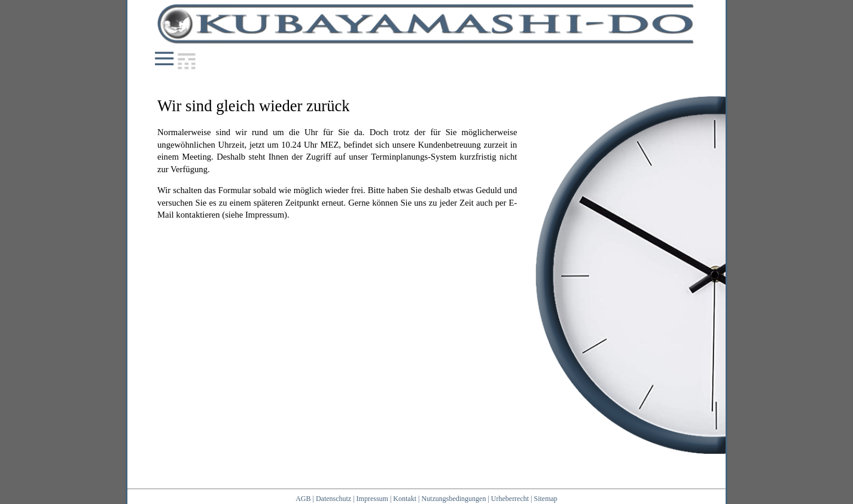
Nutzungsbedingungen (453, 499)
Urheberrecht (510, 499)
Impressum (372, 499)
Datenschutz (333, 499)
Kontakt (405, 499)
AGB (303, 499)
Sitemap (546, 499)
